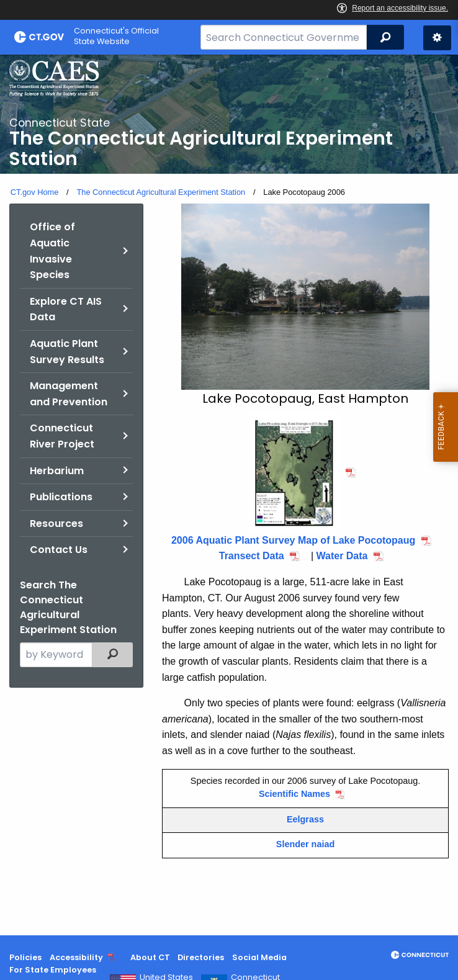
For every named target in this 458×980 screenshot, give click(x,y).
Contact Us (59, 550)
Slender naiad (305, 844)
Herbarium (57, 471)
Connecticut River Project (62, 436)
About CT (150, 957)
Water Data (342, 556)
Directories (201, 957)
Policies (25, 957)
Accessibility (76, 957)
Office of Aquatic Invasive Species (52, 251)
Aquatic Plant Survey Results (67, 352)
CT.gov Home (35, 192)
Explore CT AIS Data (66, 309)
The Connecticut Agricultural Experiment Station (161, 192)
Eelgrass (305, 819)
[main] (229, 495)
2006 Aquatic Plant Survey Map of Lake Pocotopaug (293, 540)
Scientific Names (294, 794)
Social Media (259, 957)
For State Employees (53, 970)
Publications (61, 497)
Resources (56, 524)
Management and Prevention (69, 394)
